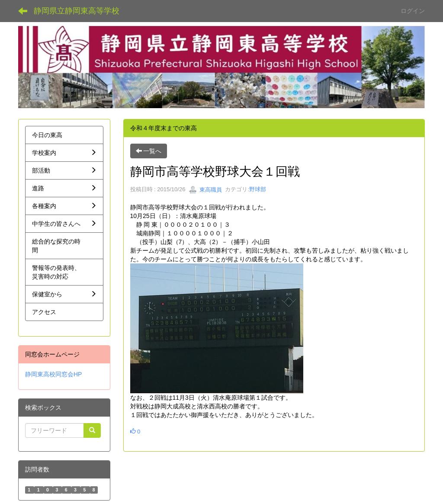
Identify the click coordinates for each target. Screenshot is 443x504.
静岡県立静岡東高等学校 (77, 11)
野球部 (258, 190)
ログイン (413, 11)
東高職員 (205, 190)
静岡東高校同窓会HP (53, 374)
